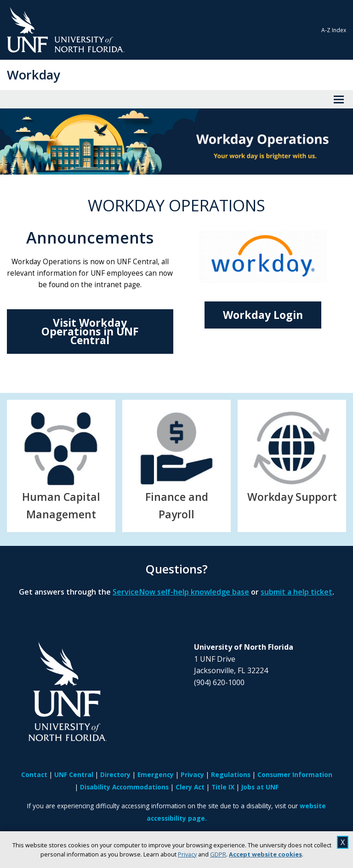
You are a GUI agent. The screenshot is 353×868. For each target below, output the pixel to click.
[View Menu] (339, 99)
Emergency (156, 774)
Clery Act (190, 787)
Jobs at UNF (260, 787)
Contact (34, 774)
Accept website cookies (265, 854)
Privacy (187, 854)
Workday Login (263, 315)
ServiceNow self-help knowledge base (181, 592)
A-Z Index (334, 30)
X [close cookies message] (343, 842)
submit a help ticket (296, 592)
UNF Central (74, 774)
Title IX (223, 787)
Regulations (231, 774)
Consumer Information (295, 774)
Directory (115, 774)
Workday (34, 75)
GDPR (218, 854)
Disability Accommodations (124, 787)
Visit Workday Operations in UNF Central (90, 331)
